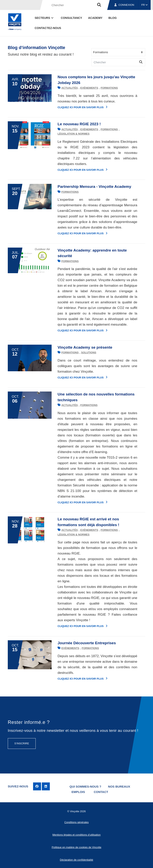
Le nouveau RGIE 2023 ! (79, 124)
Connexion (124, 5)
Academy (95, 18)
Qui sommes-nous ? (85, 787)
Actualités (70, 88)
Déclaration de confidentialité (77, 860)
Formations (109, 88)
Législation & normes (74, 134)
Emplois (78, 792)
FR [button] (145, 5)
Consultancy (71, 18)
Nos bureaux (119, 787)
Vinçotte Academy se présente (85, 347)
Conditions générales (76, 822)
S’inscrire (22, 743)
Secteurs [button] (44, 18)
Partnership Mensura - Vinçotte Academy (94, 187)
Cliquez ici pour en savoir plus (82, 107)
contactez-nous (48, 28)
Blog (112, 18)
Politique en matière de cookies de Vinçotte (76, 847)
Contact (101, 792)
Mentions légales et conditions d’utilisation (76, 835)
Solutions (89, 353)
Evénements (89, 88)
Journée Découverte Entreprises (87, 643)
